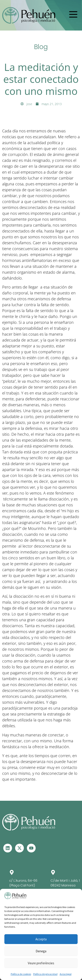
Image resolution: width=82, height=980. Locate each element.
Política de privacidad (45, 974)
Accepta (41, 939)
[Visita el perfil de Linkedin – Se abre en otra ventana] (8, 848)
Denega (41, 951)
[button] (73, 14)
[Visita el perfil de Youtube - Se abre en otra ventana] (31, 848)
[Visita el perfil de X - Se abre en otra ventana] (19, 848)
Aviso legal (66, 974)
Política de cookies (21, 974)
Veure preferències (41, 963)
